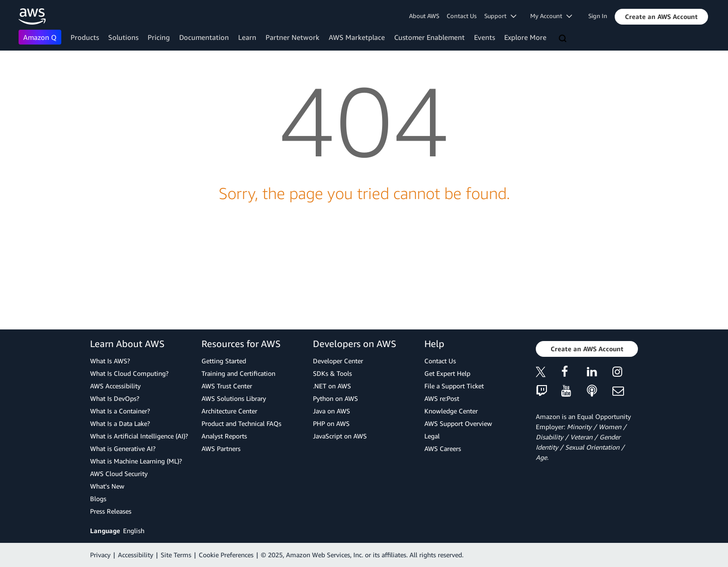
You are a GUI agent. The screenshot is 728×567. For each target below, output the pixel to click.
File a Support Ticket (454, 386)
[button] (661, 17)
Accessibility (136, 555)
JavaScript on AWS (340, 436)
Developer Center (338, 361)
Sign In (598, 16)
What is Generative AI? (123, 448)
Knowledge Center (451, 411)
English (134, 531)
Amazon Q (40, 37)
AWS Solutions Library (234, 398)
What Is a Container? (120, 411)
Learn (247, 37)
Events (484, 37)
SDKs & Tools (332, 373)
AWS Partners (221, 448)
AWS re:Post (442, 398)
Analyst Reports (224, 436)
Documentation (204, 37)
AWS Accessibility (115, 386)
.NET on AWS (332, 386)
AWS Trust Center (227, 386)
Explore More (525, 37)
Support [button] (500, 16)
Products (85, 37)
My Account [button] (551, 16)
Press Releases (111, 511)
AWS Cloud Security (119, 474)
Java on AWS (331, 411)
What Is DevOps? (115, 398)
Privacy (100, 555)
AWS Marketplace (357, 37)
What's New (107, 486)
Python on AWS (335, 398)
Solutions (123, 37)
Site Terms (176, 555)
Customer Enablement (429, 37)
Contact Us (462, 16)
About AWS (424, 16)
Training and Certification (238, 373)
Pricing (159, 37)
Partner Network (292, 37)
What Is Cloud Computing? (129, 373)
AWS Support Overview (458, 423)
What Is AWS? (110, 361)
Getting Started (224, 361)
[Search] (564, 39)
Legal (432, 436)
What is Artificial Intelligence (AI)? (139, 436)
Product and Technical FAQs (241, 423)
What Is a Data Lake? (120, 423)
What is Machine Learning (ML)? (136, 461)
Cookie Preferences (226, 555)
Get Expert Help (447, 373)
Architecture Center (229, 411)
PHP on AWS (331, 423)
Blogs (98, 499)
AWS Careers (443, 448)
